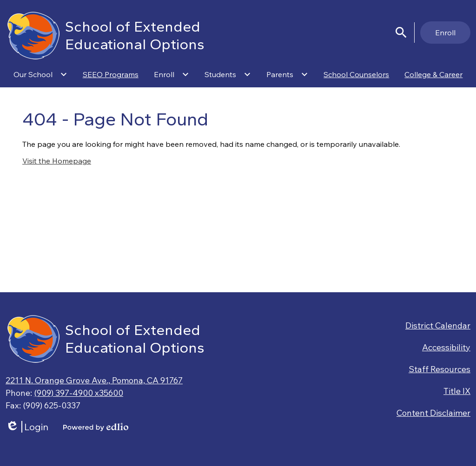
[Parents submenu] (287, 74)
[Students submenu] (228, 74)
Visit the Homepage (57, 161)
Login (27, 427)
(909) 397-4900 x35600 (79, 393)
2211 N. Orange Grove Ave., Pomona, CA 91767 (94, 380)
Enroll (445, 33)
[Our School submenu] (40, 74)
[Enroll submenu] (172, 74)
